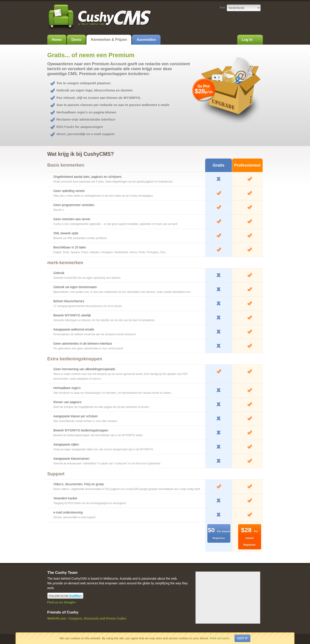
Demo (76, 40)
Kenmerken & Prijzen (109, 40)
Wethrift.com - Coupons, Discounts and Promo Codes (87, 619)
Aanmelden (146, 40)
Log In (251, 39)
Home (57, 40)
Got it (243, 638)
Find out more (220, 638)
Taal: (223, 7)
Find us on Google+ (62, 602)
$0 (219, 533)
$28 (250, 536)
